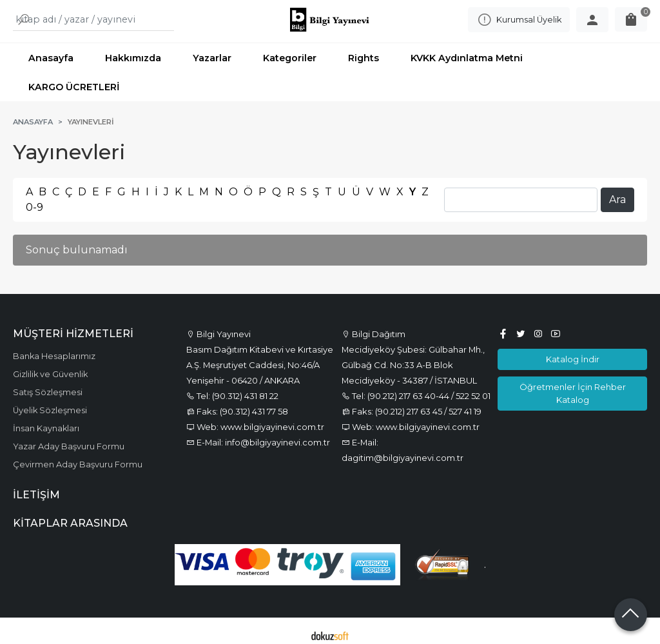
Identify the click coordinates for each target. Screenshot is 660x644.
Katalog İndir (573, 351)
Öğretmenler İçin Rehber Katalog (573, 385)
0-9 (34, 199)
